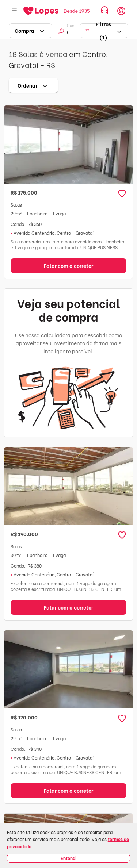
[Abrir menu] (15, 11)
